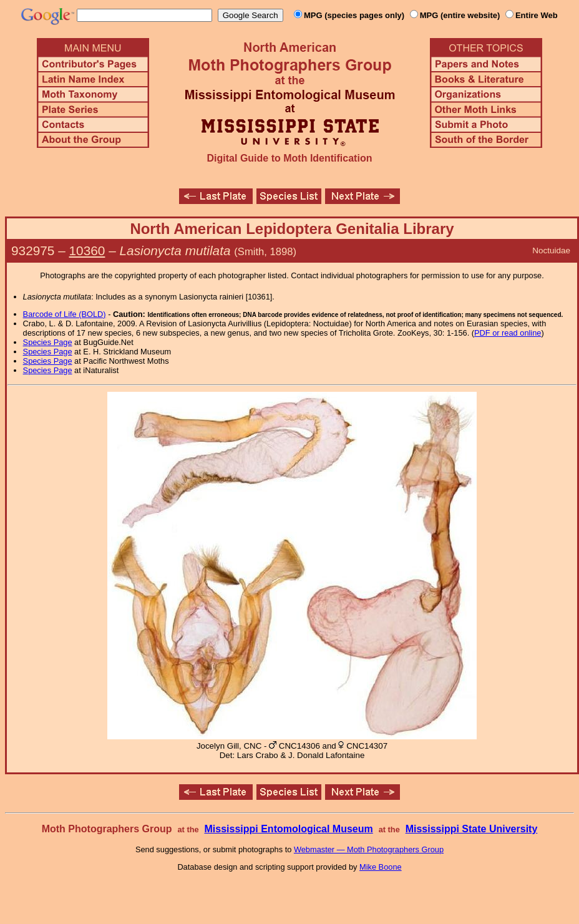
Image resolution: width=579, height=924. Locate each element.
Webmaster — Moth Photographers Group (369, 849)
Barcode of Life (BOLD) (65, 314)
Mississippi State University (472, 829)
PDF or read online (508, 333)
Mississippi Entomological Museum (288, 829)
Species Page (48, 342)
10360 (87, 250)
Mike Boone (381, 867)
